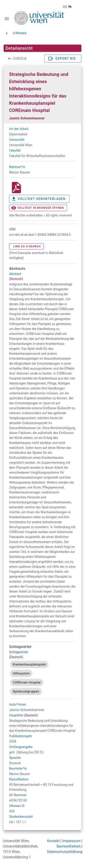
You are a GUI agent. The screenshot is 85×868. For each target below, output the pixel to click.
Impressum (72, 841)
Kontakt (53, 841)
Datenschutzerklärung (65, 852)
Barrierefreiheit (69, 846)
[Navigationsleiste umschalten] (7, 19)
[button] (67, 7)
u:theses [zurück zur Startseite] (19, 33)
